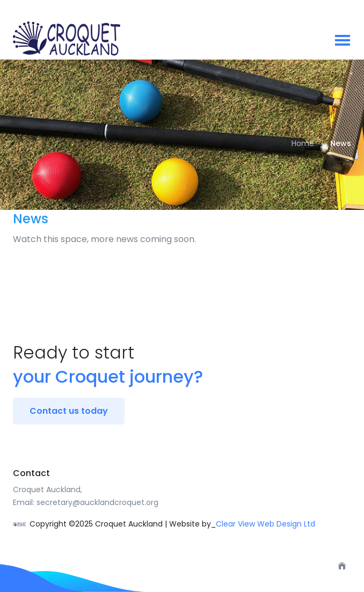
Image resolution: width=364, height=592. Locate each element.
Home (303, 143)
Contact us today (69, 411)
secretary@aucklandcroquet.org (97, 502)
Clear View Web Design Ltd (265, 524)
